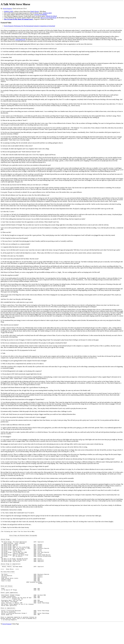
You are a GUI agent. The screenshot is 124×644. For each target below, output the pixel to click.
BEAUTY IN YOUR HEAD (48, 18)
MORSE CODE (9, 11)
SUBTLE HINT (47, 13)
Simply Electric (35, 11)
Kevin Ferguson (7, 9)
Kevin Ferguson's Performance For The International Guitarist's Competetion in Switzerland (30, 26)
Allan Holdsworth (20, 40)
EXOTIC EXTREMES (41, 15)
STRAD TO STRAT (51, 16)
